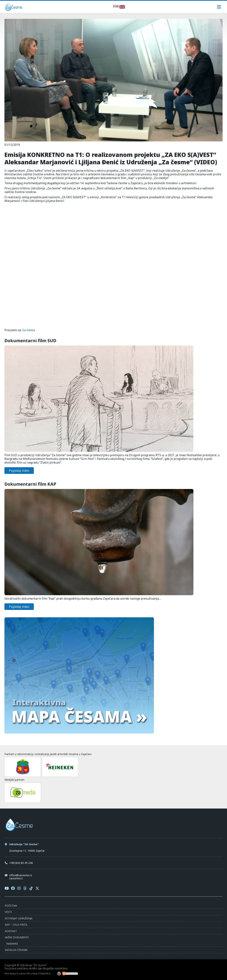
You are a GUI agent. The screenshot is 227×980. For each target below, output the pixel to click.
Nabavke (12, 944)
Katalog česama (16, 950)
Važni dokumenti (17, 937)
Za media (29, 330)
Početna (11, 906)
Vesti (8, 912)
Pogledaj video (19, 471)
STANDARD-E (44, 973)
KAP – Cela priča (16, 925)
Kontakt (11, 931)
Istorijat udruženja (19, 918)
